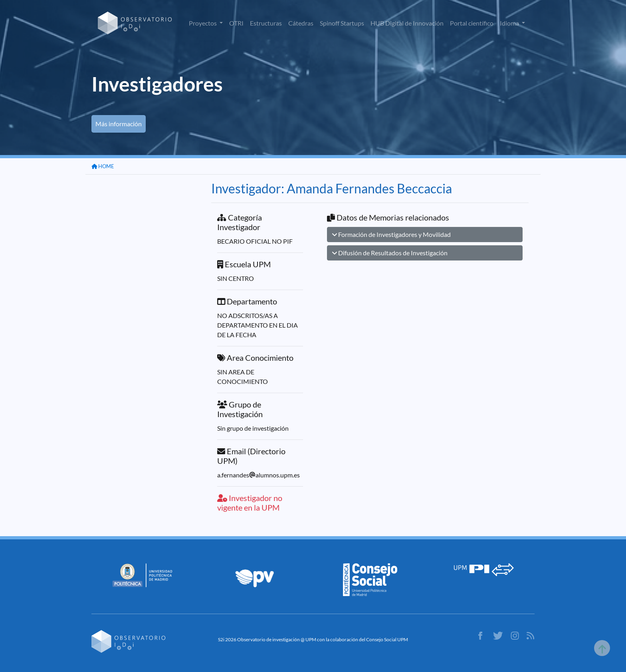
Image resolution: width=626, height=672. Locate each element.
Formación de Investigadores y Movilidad (391, 234)
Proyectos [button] (203, 23)
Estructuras (266, 23)
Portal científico (472, 23)
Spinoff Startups (342, 23)
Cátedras (301, 23)
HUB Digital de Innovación (407, 23)
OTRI (236, 23)
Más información (119, 124)
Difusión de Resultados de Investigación (390, 253)
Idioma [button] (510, 23)
